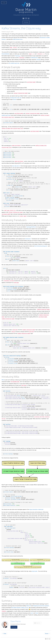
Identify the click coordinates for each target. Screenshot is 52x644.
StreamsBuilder (5, 54)
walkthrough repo (6, 115)
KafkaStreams (34, 58)
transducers (28, 239)
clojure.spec (35, 571)
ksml (32, 613)
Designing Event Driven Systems (41, 606)
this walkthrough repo (14, 63)
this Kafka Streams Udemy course (20, 607)
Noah (37, 613)
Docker (14, 99)
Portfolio (26, 22)
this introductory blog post (41, 246)
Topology (17, 56)
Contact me (37, 623)
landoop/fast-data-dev (16, 98)
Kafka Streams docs (18, 39)
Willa (3, 380)
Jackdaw (38, 60)
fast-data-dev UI (16, 166)
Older (5, 634)
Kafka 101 (29, 606)
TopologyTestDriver (31, 227)
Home (4, 3)
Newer (47, 634)
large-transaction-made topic (36, 509)
